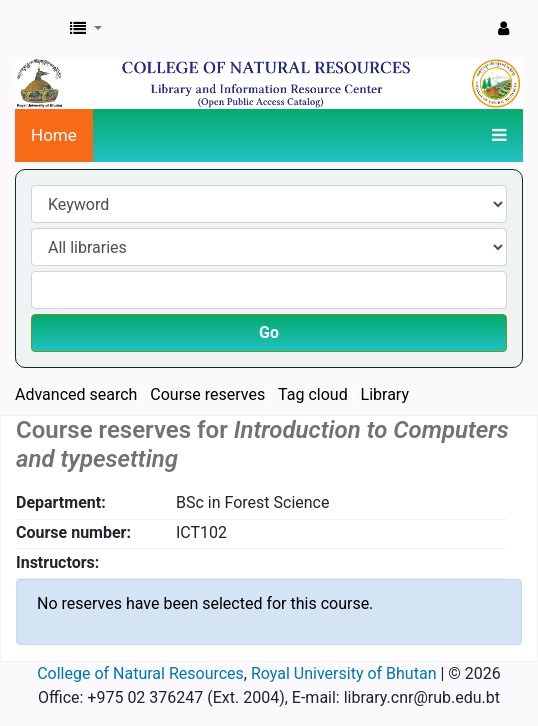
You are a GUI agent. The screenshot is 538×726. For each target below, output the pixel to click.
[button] (86, 29)
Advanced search (76, 394)
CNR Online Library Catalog (37, 29)
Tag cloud (313, 394)
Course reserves (207, 394)
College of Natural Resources (140, 673)
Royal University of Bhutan (344, 673)
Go (269, 332)
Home (54, 135)
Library (385, 394)
